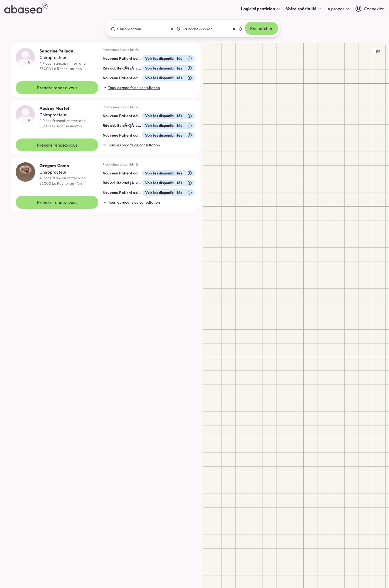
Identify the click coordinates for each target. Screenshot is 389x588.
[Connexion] (370, 9)
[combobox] (141, 29)
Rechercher (261, 28)
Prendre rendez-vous (57, 88)
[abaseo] (26, 9)
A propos (339, 9)
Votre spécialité (304, 9)
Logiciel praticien (261, 9)
